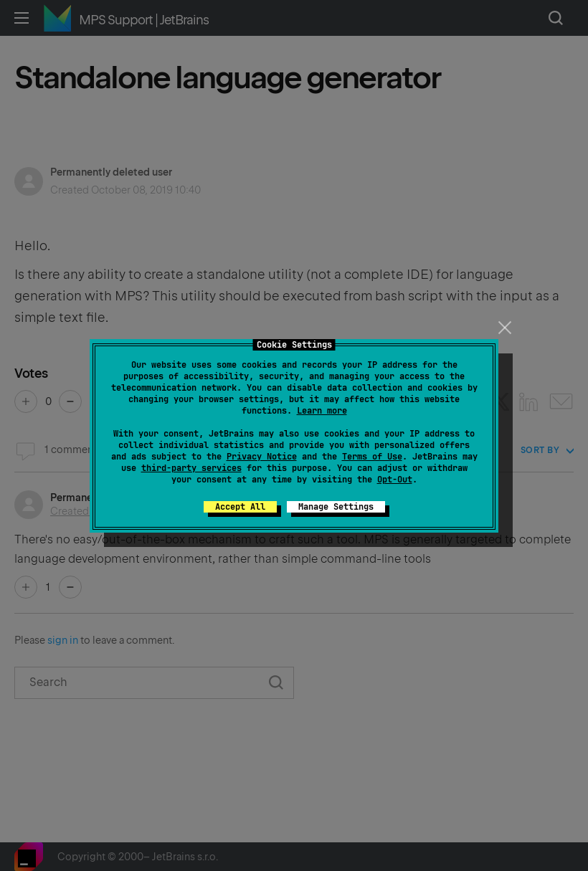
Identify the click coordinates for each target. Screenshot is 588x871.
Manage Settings (336, 507)
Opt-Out (395, 480)
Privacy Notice (262, 457)
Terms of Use (372, 457)
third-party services (191, 468)
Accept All (240, 507)
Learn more (322, 411)
